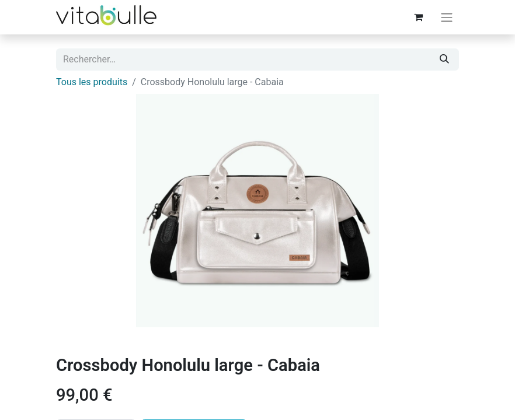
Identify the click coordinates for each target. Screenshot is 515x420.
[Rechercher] (444, 60)
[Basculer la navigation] (447, 17)
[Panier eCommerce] (418, 17)
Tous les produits (92, 82)
